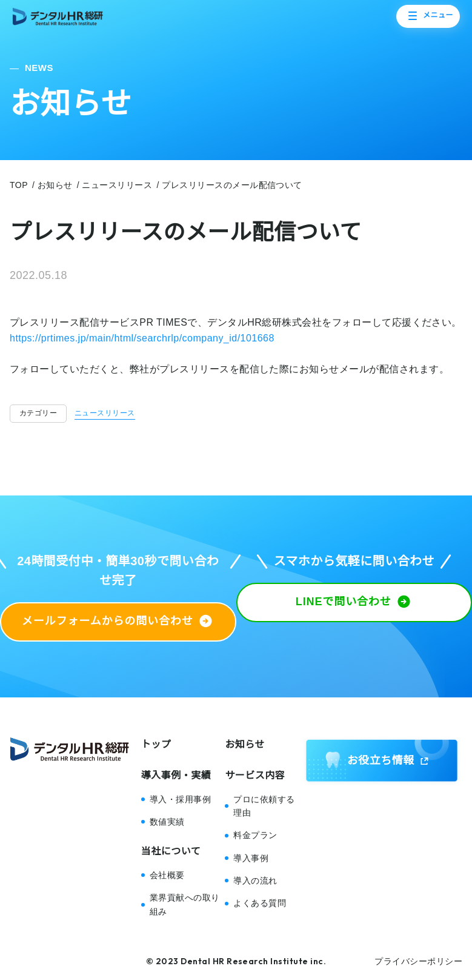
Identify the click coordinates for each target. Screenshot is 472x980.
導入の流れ (255, 881)
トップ (156, 744)
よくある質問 (260, 903)
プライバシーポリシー (418, 961)
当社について (171, 851)
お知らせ (245, 744)
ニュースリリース (105, 413)
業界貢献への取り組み (185, 904)
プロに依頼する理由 (264, 806)
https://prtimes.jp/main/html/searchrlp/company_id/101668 (142, 338)
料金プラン (255, 835)
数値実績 (167, 822)
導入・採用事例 (180, 799)
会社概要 (167, 875)
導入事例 (251, 858)
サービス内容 (255, 775)
